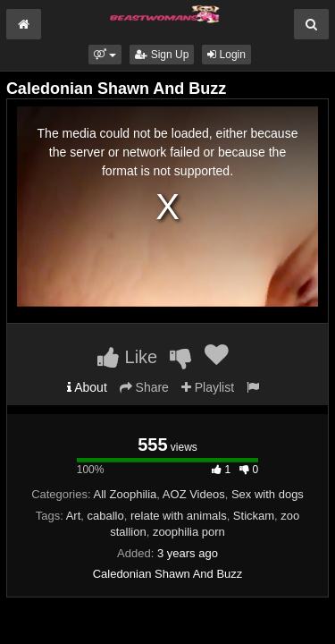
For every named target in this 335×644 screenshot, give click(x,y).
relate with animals (179, 516)
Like (127, 357)
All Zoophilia (126, 494)
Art (74, 516)
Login (226, 55)
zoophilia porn (189, 532)
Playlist (208, 387)
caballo (106, 516)
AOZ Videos (194, 494)
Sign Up (162, 55)
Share (144, 387)
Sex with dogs (268, 494)
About (87, 387)
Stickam (254, 516)
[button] (105, 55)
